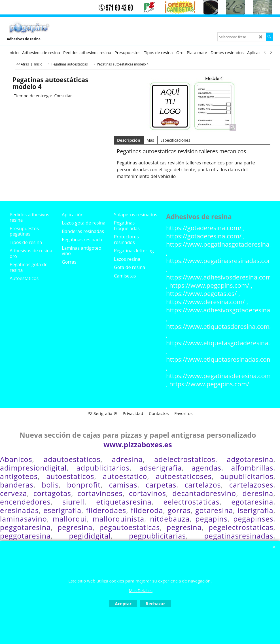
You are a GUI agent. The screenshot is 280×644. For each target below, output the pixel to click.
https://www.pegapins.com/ (209, 285)
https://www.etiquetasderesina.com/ (219, 326)
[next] (271, 52)
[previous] (265, 52)
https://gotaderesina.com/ (204, 228)
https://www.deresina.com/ (205, 302)
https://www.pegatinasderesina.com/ (219, 376)
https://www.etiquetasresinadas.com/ (220, 359)
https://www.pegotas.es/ (201, 294)
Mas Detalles (141, 591)
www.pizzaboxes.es (138, 444)
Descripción (129, 140)
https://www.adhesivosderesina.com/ (220, 277)
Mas (150, 140)
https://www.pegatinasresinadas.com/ (221, 261)
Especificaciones (175, 140)
